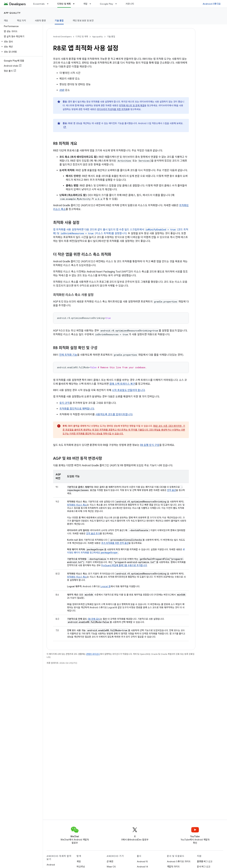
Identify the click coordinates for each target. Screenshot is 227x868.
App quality (12, 13)
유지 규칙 (65, 403)
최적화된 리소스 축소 (77, 505)
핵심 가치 (21, 21)
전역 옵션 (172, 490)
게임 (79, 861)
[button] (21, 42)
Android (51, 865)
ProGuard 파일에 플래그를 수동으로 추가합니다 (124, 565)
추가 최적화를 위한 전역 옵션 (115, 543)
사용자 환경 (40, 21)
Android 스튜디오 (212, 4)
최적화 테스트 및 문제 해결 (132, 105)
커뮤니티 (130, 4)
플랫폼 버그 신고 (205, 861)
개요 (6, 21)
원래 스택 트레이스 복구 (122, 384)
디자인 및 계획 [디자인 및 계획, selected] (64, 4)
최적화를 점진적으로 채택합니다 (77, 409)
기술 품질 (111, 37)
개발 (85, 4)
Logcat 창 (106, 586)
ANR (62, 90)
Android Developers (62, 37)
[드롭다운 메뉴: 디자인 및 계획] (75, 4)
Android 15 (142, 861)
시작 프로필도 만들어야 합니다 (128, 390)
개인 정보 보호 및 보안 (83, 21)
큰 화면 (110, 861)
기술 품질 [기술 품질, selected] (59, 21)
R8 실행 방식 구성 (150, 445)
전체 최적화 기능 (68, 355)
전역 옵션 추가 (93, 534)
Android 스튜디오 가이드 (179, 861)
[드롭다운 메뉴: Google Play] (117, 4)
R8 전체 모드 (94, 619)
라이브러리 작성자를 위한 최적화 (112, 109)
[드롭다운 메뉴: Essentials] (49, 4)
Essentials (39, 4)
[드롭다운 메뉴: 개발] (92, 4)
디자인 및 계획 (82, 37)
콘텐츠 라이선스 (93, 654)
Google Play (107, 4)
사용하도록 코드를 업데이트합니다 (114, 414)
